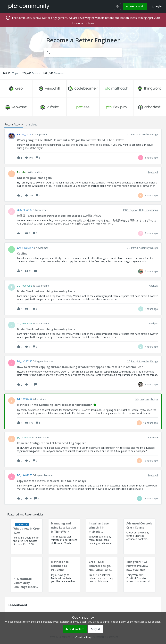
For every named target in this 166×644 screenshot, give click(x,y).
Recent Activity (14, 124)
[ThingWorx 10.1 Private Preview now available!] (139, 575)
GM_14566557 (25, 248)
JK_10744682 (24, 437)
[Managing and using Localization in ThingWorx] (64, 536)
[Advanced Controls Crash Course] (139, 536)
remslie (21, 172)
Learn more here (83, 23)
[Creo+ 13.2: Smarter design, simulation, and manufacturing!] (102, 575)
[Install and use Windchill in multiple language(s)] (102, 536)
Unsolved (31, 124)
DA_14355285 (25, 361)
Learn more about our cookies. (144, 622)
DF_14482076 (25, 475)
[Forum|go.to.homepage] (29, 6)
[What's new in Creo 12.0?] (27, 536)
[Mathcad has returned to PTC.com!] (64, 575)
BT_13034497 (25, 399)
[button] (83, 637)
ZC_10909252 (24, 286)
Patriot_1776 (24, 134)
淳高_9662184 (25, 210)
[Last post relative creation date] (151, 158)
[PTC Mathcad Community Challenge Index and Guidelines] (27, 575)
